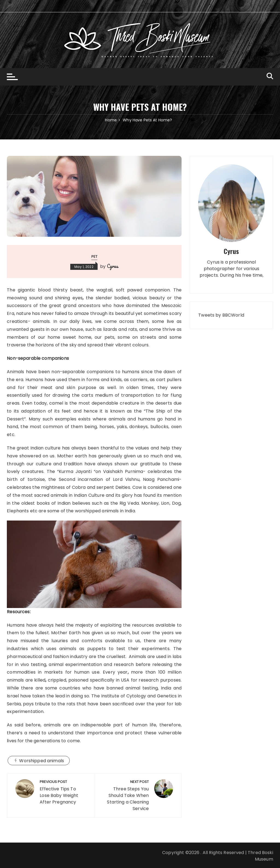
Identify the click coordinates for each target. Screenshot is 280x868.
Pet (94, 257)
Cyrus (113, 266)
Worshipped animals (42, 761)
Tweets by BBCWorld (221, 315)
